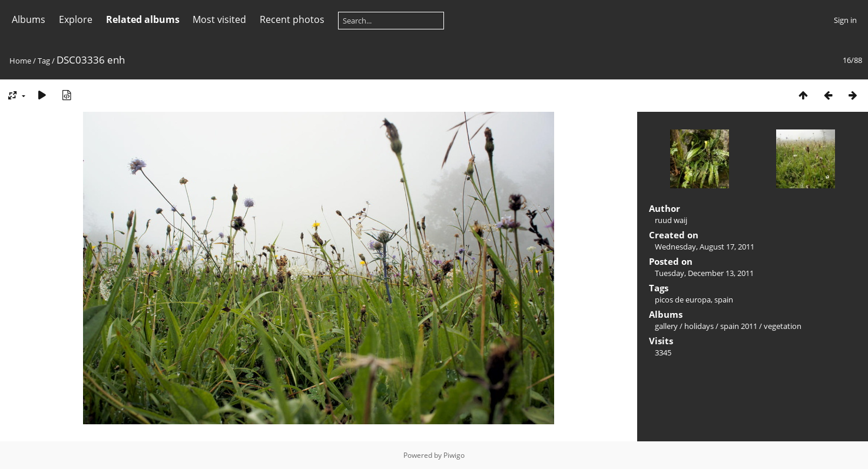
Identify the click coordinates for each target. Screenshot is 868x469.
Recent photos (292, 19)
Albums (29, 19)
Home (20, 61)
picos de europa (683, 300)
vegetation (783, 326)
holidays (699, 326)
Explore (76, 19)
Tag (44, 61)
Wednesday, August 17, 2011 (705, 247)
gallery (666, 326)
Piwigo (454, 455)
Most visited (219, 19)
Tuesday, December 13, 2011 (704, 273)
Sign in (845, 20)
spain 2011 (739, 326)
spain (724, 300)
